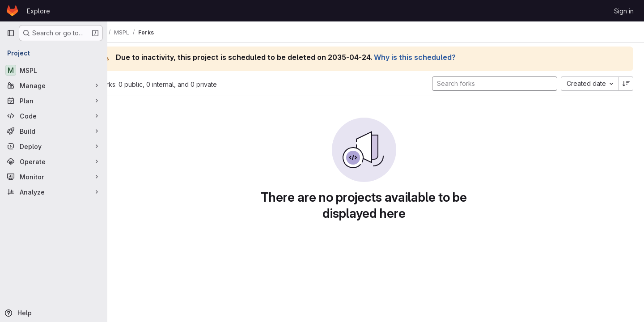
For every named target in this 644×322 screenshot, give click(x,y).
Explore (38, 11)
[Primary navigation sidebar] (11, 33)
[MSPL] (54, 70)
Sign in (624, 11)
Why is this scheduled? (439, 57)
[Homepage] (12, 11)
